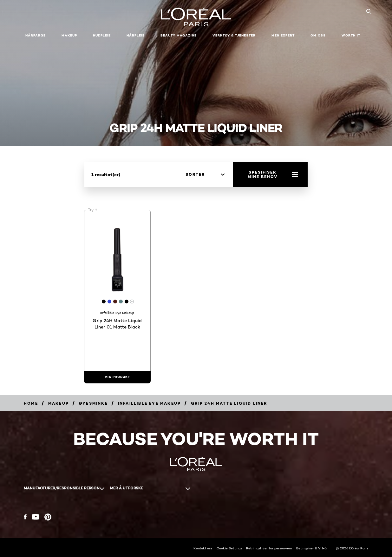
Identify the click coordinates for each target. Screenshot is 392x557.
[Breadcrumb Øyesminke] (93, 403)
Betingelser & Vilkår (312, 548)
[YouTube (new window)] (36, 517)
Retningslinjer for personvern (269, 548)
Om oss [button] (318, 35)
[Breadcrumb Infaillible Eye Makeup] (149, 403)
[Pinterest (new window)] (48, 517)
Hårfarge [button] (36, 35)
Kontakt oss (203, 548)
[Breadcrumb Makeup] (59, 403)
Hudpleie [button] (102, 35)
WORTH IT (351, 35)
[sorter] (205, 175)
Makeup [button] (69, 35)
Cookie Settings (229, 548)
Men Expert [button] (283, 35)
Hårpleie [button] (136, 35)
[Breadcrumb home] (31, 403)
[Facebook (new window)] (25, 517)
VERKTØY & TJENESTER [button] (234, 35)
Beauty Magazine (179, 35)
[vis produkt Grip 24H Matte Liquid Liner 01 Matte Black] (117, 377)
